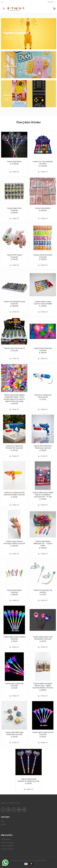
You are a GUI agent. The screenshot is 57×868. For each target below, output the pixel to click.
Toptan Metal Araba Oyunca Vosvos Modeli (43, 303)
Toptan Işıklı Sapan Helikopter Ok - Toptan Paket (43, 543)
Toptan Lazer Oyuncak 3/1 (14, 348)
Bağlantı (51, 2)
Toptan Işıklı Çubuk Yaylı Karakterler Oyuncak (43, 638)
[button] (23, 47)
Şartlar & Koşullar (7, 843)
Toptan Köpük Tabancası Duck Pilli (17, 63)
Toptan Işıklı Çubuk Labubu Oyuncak (14, 638)
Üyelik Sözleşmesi (7, 849)
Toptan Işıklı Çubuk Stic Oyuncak (14, 685)
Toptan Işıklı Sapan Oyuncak (14, 591)
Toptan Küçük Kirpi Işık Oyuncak (43, 349)
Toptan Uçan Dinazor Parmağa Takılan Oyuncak (14, 542)
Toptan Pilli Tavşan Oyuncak (14, 256)
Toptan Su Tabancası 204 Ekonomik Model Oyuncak (14, 494)
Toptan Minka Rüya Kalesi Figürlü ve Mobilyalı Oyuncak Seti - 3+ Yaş (43, 495)
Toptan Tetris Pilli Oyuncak (14, 92)
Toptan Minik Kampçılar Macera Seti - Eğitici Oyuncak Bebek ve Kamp (43, 686)
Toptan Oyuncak (10, 66)
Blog (3, 821)
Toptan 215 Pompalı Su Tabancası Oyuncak (43, 447)
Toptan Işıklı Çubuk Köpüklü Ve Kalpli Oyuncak (29, 780)
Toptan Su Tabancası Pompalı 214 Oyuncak (14, 447)
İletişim (4, 824)
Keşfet (9, 70)
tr (2, 2)
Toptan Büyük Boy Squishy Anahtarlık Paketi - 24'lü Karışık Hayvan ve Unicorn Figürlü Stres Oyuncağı (14, 398)
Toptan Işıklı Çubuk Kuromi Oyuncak (43, 733)
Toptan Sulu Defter (43, 208)
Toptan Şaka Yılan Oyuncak (14, 209)
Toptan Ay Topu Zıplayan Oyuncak (43, 163)
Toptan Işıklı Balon (14, 162)
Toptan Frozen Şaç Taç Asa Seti (43, 591)
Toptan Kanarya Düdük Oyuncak (43, 256)
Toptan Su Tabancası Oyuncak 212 (43, 396)
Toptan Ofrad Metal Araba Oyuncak (14, 303)
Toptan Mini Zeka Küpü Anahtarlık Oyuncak (14, 733)
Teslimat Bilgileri (7, 846)
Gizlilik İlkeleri (6, 839)
